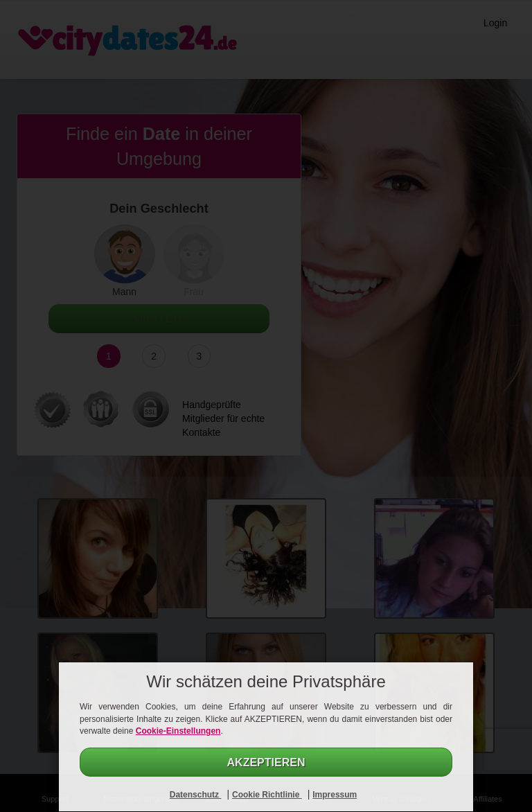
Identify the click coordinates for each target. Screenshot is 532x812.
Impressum (335, 795)
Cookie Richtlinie (267, 795)
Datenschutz (196, 795)
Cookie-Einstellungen (178, 731)
